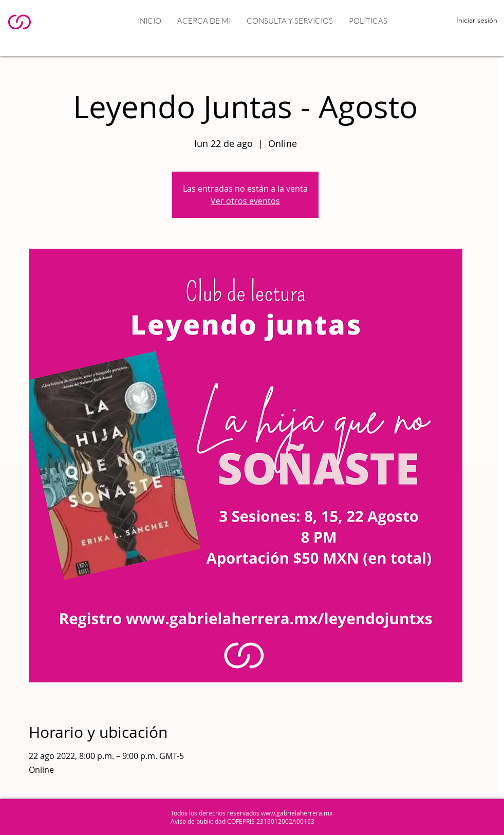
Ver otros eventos (245, 201)
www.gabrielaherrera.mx (297, 813)
